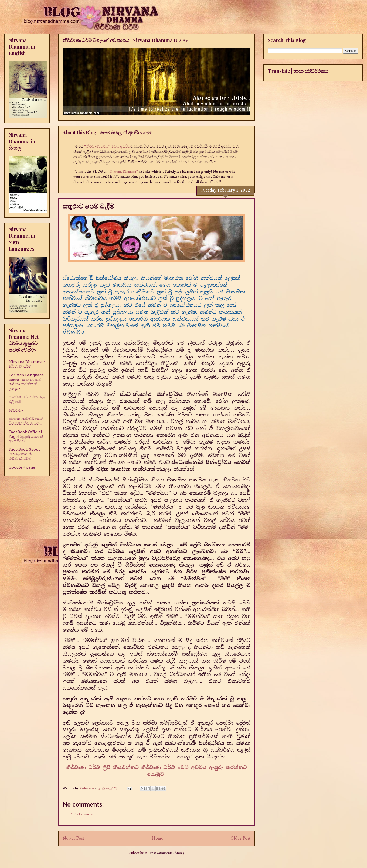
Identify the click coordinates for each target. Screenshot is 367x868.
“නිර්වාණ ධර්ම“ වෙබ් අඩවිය (107, 146)
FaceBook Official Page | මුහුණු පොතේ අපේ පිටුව (26, 436)
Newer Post (73, 838)
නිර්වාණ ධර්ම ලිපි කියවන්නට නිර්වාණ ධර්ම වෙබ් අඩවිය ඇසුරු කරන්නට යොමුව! (156, 771)
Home (157, 838)
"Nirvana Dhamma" (123, 172)
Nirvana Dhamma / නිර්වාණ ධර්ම (27, 364)
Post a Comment (81, 814)
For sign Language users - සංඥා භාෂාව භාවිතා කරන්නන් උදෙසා (26, 382)
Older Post (240, 838)
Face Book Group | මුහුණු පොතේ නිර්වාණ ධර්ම (26, 454)
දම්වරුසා (16, 410)
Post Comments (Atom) (167, 853)
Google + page (22, 467)
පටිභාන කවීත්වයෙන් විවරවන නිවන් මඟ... (26, 421)
